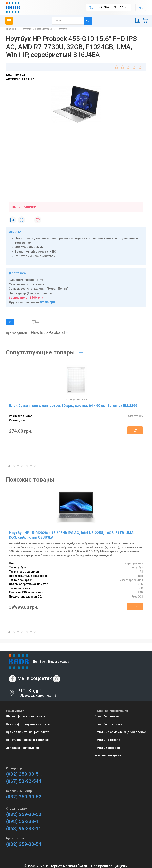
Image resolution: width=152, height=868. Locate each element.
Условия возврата (108, 755)
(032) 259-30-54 (24, 844)
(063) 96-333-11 (24, 829)
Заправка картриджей (22, 748)
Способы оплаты (107, 716)
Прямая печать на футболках (27, 732)
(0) (36, 322)
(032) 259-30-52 (24, 797)
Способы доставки (108, 724)
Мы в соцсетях (35, 678)
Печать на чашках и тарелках (28, 740)
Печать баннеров (107, 748)
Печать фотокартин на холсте (28, 724)
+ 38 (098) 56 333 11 (109, 7)
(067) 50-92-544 (24, 781)
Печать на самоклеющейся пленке (120, 732)
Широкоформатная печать (26, 716)
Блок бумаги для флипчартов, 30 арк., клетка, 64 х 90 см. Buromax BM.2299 (73, 405)
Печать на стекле (107, 740)
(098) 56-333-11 (24, 821)
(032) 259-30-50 (24, 814)
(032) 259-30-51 (24, 774)
